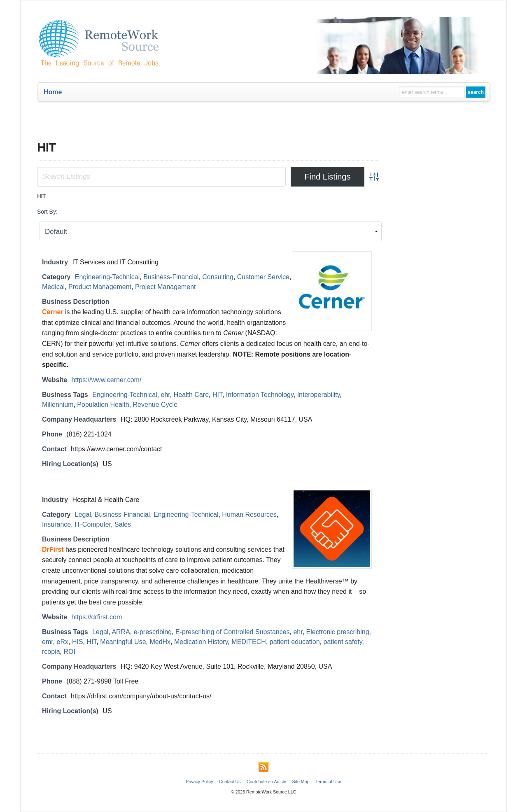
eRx (63, 642)
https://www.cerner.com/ (107, 380)
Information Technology (260, 395)
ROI (69, 652)
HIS (78, 642)
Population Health (103, 405)
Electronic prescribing (338, 632)
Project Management (166, 287)
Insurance (56, 524)
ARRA (121, 632)
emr (48, 642)
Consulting (218, 277)
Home (53, 92)
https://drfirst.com (97, 617)
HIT (217, 395)
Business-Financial (171, 277)
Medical (53, 287)
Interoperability (319, 395)
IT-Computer (93, 524)
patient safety (343, 642)
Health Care (191, 395)
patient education (295, 642)
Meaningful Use (123, 642)
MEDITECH (249, 642)
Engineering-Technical (107, 277)
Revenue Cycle (155, 405)
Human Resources (249, 514)
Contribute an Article (266, 782)
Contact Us (230, 782)
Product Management (100, 287)
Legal (83, 514)
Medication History (201, 642)
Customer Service (263, 277)
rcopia (51, 652)
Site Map (301, 782)
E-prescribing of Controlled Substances (232, 632)
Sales (123, 524)
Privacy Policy (199, 782)
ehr (166, 395)
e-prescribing (153, 632)
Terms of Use (328, 782)
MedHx (160, 642)
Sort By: (47, 212)
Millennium (58, 405)
